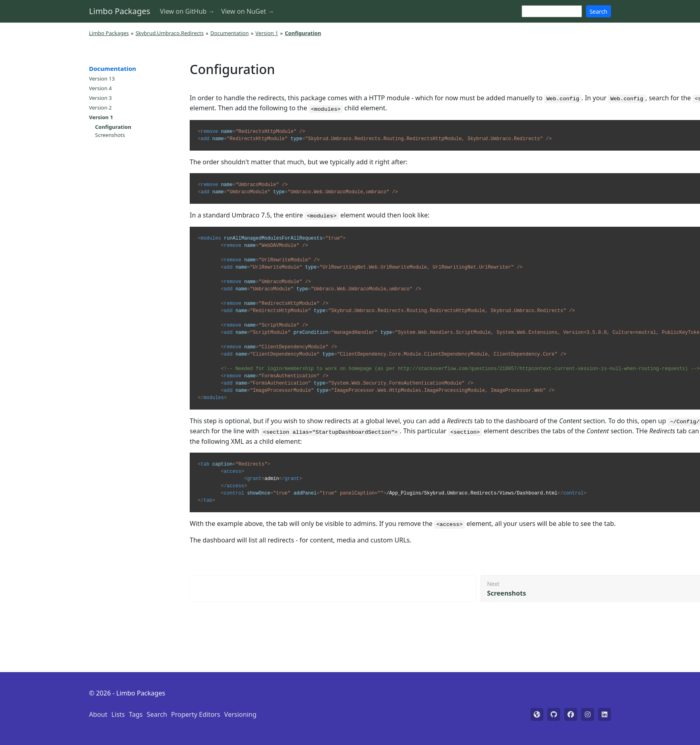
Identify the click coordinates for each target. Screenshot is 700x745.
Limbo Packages (120, 11)
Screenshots (110, 135)
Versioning (240, 714)
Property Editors (196, 714)
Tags (136, 714)
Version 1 (267, 33)
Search (599, 11)
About (98, 714)
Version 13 (102, 79)
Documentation (229, 33)
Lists (118, 714)
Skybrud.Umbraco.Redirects (169, 33)
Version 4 (100, 88)
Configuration (113, 127)
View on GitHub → (187, 11)
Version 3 (100, 98)
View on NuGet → (248, 11)
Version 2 (100, 108)
